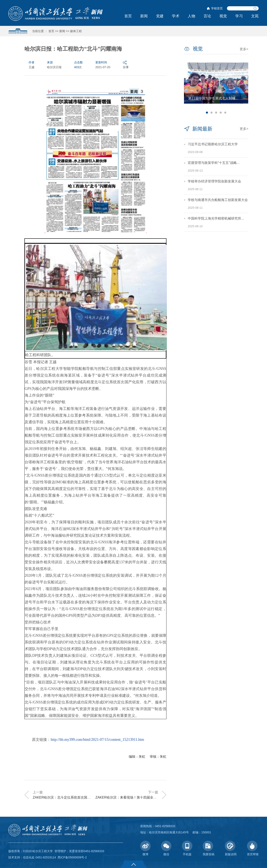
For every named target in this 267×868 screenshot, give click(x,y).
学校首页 (217, 8)
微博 (145, 848)
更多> (244, 49)
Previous (189, 88)
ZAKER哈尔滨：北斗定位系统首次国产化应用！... (70, 797)
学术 (176, 16)
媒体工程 (76, 31)
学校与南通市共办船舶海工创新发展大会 (218, 200)
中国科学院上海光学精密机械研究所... (216, 218)
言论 (207, 16)
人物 (191, 16)
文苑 (255, 16)
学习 (239, 16)
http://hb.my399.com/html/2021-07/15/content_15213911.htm (97, 740)
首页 (128, 16)
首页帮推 (253, 848)
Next (243, 88)
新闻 (144, 16)
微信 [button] (166, 848)
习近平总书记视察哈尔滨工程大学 (213, 144)
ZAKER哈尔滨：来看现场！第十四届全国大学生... (132, 797)
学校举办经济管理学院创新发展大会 (214, 181)
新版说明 (231, 848)
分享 (126, 65)
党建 (160, 16)
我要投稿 (209, 848)
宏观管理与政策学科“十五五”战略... (214, 163)
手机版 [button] (187, 848)
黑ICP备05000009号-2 (72, 857)
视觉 (223, 16)
